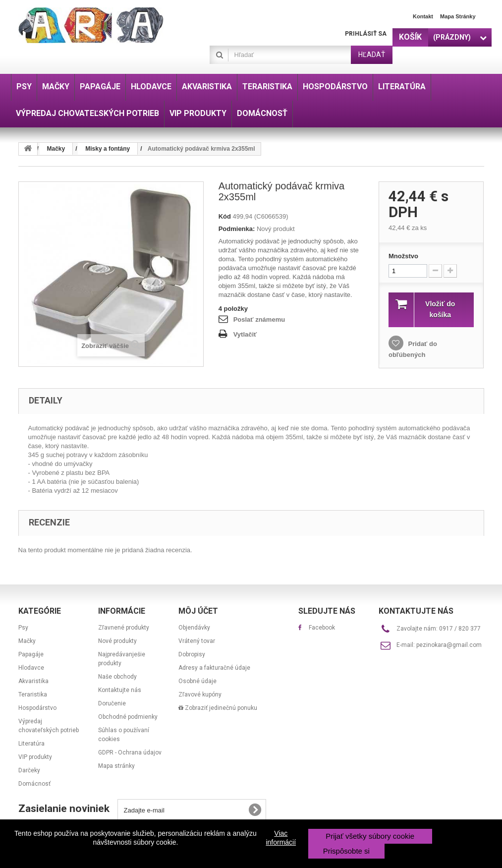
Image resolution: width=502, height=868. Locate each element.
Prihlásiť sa (366, 34)
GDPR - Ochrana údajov (130, 752)
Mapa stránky (458, 16)
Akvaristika (33, 681)
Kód (225, 216)
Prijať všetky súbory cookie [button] (370, 836)
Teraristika (33, 694)
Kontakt (423, 16)
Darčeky (29, 770)
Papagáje (31, 654)
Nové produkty (117, 641)
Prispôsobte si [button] (346, 851)
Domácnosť (34, 784)
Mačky (27, 641)
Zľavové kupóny (200, 694)
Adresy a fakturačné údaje (214, 668)
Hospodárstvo (37, 708)
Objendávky (194, 628)
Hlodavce (31, 668)
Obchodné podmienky (128, 717)
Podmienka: (237, 229)
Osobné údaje (197, 681)
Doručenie (112, 703)
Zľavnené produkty (124, 628)
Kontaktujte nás (120, 690)
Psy (23, 628)
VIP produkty (35, 757)
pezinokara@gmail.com (449, 645)
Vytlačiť (245, 334)
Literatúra (31, 744)
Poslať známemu (259, 319)
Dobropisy (192, 654)
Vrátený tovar (197, 641)
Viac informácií (281, 838)
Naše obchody (117, 677)
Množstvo (403, 256)
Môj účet (198, 611)
